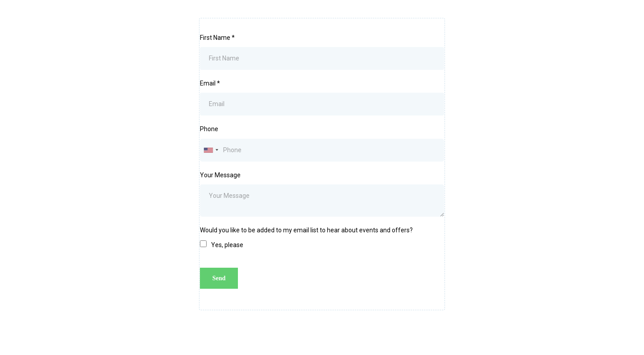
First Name (217, 38)
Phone (209, 129)
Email (210, 83)
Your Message (220, 175)
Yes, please (227, 245)
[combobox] (211, 150)
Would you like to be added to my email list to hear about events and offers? (306, 230)
